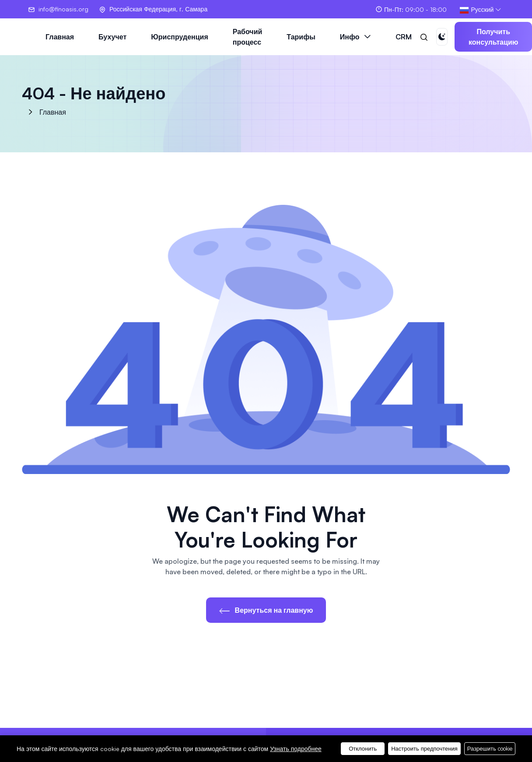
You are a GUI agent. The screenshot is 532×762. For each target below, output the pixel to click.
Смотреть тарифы (445, 745)
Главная (60, 37)
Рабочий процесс (248, 37)
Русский (477, 10)
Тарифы (301, 37)
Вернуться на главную (266, 610)
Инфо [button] (350, 37)
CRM (404, 37)
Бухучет (112, 37)
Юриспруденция (179, 37)
